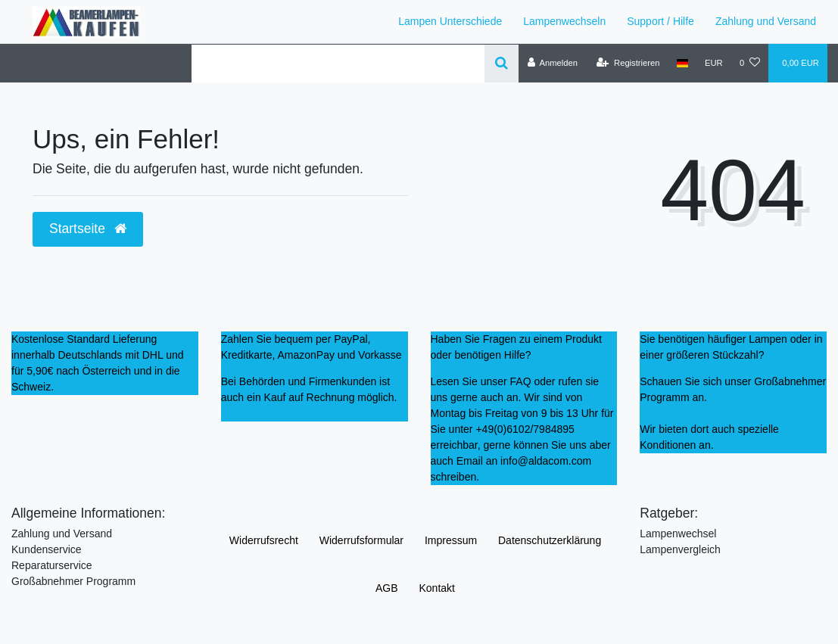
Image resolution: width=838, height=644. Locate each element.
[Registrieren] (628, 63)
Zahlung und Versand (766, 21)
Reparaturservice (52, 565)
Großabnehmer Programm (73, 581)
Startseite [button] (88, 229)
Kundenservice (47, 549)
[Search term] (338, 64)
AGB (387, 588)
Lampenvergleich (680, 549)
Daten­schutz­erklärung (550, 540)
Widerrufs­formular (361, 540)
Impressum (451, 540)
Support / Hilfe (660, 21)
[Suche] (502, 64)
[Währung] (714, 63)
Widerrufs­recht (264, 540)
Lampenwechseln (564, 21)
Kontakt (436, 588)
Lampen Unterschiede (450, 21)
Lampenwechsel (678, 534)
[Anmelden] (552, 63)
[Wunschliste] (750, 63)
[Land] (682, 63)
